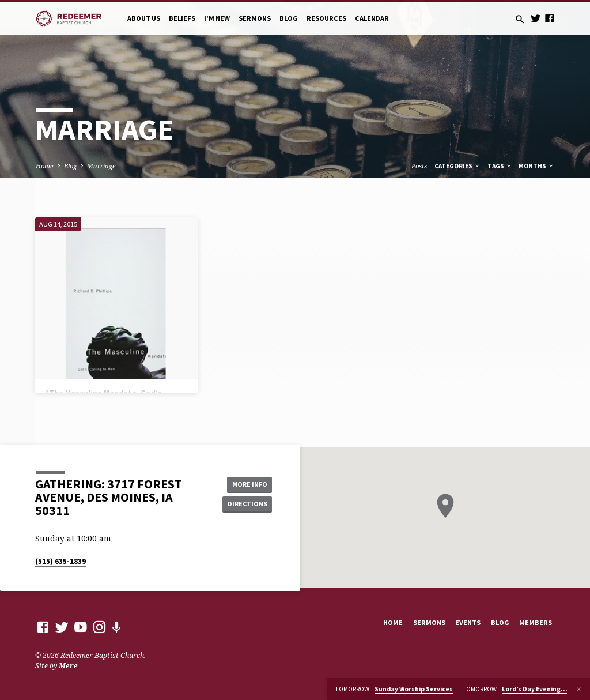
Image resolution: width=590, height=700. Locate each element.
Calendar (372, 18)
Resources (326, 18)
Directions (246, 504)
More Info (246, 484)
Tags (500, 166)
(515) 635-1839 (60, 561)
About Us (144, 18)
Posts (419, 166)
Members (536, 622)
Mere (68, 666)
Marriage (101, 166)
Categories (457, 166)
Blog (289, 18)
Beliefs (182, 18)
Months (536, 166)
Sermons (255, 18)
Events (468, 622)
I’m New (217, 18)
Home (45, 166)
